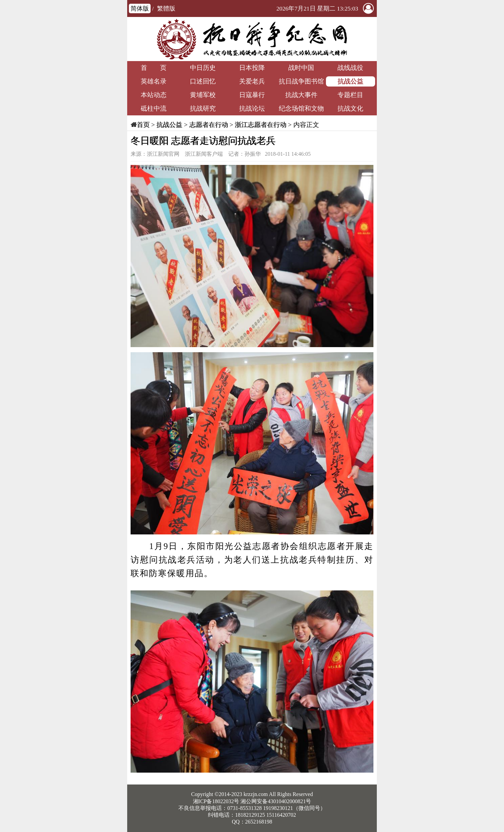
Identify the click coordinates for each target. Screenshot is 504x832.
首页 (143, 125)
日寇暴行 (252, 95)
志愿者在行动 (209, 125)
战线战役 (350, 68)
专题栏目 (350, 95)
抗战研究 (203, 108)
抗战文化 (350, 108)
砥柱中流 (154, 108)
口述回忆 (203, 81)
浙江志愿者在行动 (260, 125)
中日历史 (203, 68)
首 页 (154, 68)
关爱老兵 (252, 81)
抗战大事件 (301, 95)
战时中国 (301, 68)
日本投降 (252, 68)
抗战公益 (350, 81)
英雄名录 (154, 81)
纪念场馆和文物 (301, 108)
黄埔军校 (203, 95)
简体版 (140, 8)
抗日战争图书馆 (301, 81)
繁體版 (166, 8)
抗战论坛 (252, 108)
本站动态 (154, 95)
